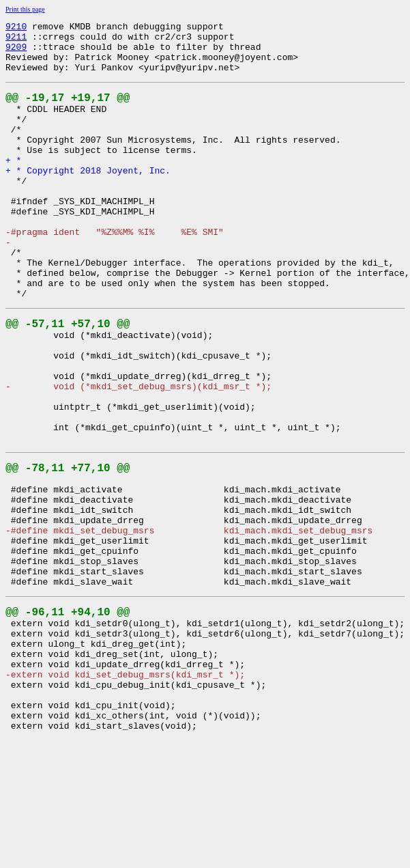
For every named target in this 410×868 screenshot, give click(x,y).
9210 (16, 28)
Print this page (25, 9)
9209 (16, 53)
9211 (16, 40)
